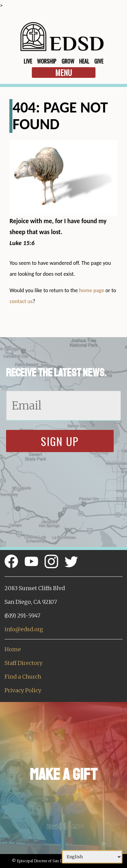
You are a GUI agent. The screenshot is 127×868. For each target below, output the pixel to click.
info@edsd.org (24, 629)
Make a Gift (64, 775)
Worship (47, 61)
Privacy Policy (23, 690)
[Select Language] (92, 857)
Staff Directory (23, 663)
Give (99, 61)
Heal (84, 61)
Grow (68, 61)
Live (28, 61)
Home (13, 649)
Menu (64, 73)
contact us (21, 301)
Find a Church (23, 677)
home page (92, 290)
